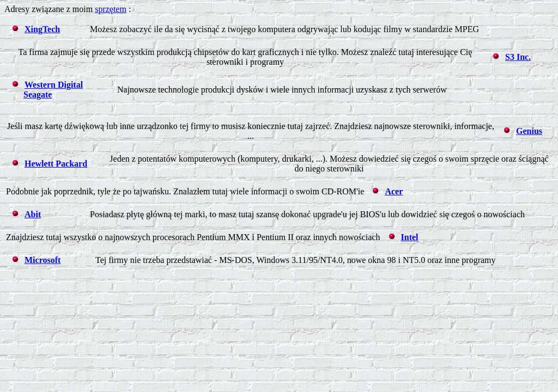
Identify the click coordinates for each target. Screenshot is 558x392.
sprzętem (111, 9)
